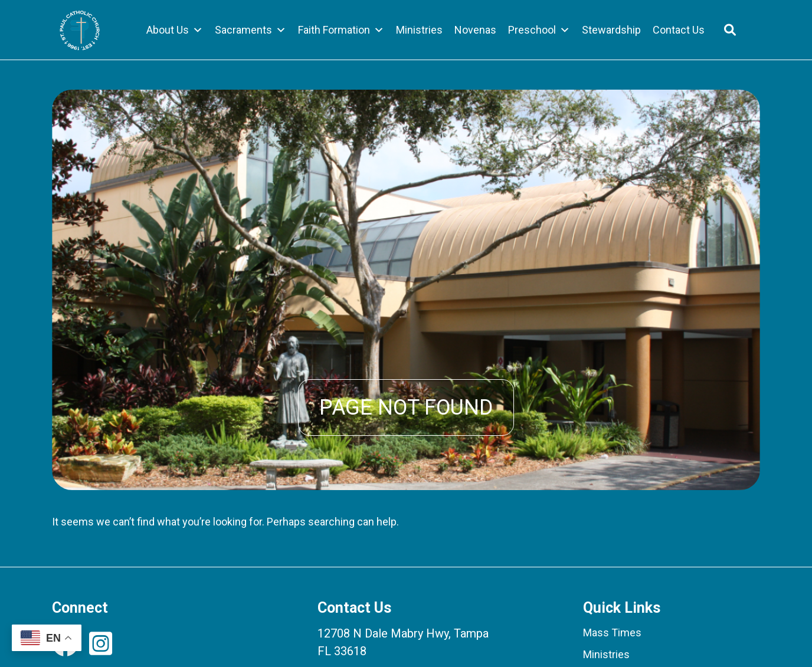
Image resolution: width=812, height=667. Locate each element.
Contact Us (679, 30)
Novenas (475, 30)
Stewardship (611, 30)
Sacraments (251, 30)
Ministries (419, 30)
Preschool (539, 30)
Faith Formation (341, 30)
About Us (175, 30)
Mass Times (612, 632)
